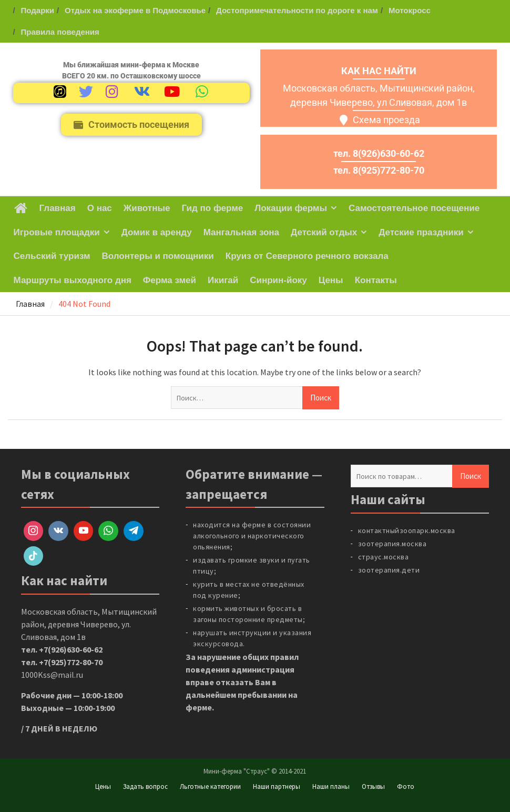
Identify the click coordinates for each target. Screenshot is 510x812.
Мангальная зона (241, 232)
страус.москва (384, 557)
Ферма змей (170, 280)
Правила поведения (60, 32)
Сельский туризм (52, 256)
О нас (100, 208)
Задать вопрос (145, 786)
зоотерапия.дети (389, 570)
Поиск (471, 476)
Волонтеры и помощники (158, 256)
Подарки (38, 10)
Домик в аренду (157, 232)
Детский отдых (324, 232)
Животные (147, 208)
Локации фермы (291, 208)
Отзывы (373, 786)
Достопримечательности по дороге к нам (297, 10)
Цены (331, 280)
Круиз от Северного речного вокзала (307, 256)
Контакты (376, 280)
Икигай (223, 280)
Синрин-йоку (278, 280)
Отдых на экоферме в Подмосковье (135, 10)
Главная (58, 208)
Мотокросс (410, 10)
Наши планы (331, 786)
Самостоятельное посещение (414, 208)
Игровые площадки (57, 232)
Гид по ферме (212, 208)
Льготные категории (210, 786)
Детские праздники (421, 232)
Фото (406, 786)
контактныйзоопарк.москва (407, 530)
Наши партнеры (277, 786)
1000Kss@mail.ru (52, 675)
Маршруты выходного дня (73, 280)
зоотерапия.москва (392, 544)
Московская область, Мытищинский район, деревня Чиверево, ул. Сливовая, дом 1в (89, 624)
